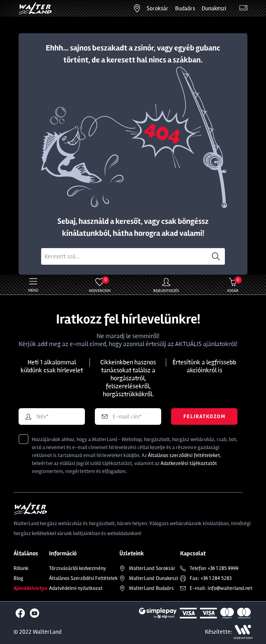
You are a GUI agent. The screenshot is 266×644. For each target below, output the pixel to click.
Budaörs (185, 8)
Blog (18, 578)
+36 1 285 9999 (223, 568)
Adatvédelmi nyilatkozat (76, 588)
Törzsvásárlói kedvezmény (78, 568)
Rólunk (21, 568)
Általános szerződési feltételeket (184, 455)
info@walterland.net (230, 588)
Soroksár (158, 8)
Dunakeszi (214, 8)
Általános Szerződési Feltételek (83, 578)
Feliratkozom (204, 416)
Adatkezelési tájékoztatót (189, 463)
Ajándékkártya (30, 588)
